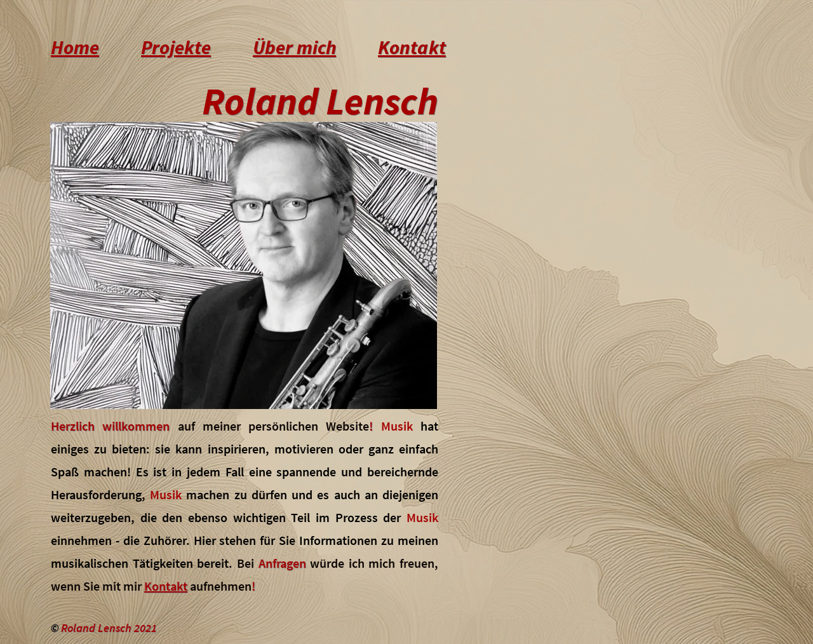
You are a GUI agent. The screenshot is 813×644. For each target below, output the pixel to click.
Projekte (176, 47)
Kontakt (412, 47)
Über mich (294, 47)
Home (75, 47)
